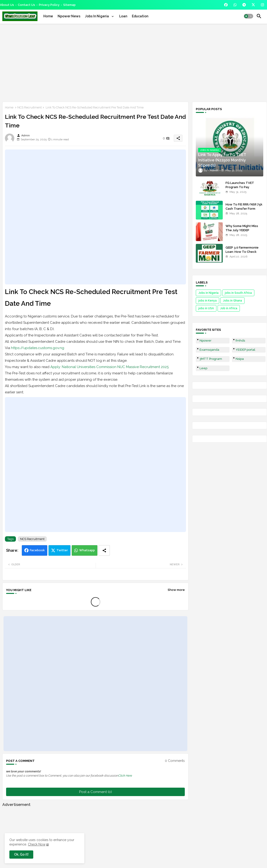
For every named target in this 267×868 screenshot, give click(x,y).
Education (140, 16)
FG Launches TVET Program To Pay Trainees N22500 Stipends (240, 189)
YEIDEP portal (245, 350)
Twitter (62, 550)
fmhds (240, 341)
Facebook (37, 550)
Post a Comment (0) (96, 792)
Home (48, 16)
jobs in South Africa (238, 293)
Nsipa (240, 359)
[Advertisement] (133, 62)
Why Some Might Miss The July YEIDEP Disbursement (242, 230)
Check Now (37, 844)
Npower (206, 341)
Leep (203, 368)
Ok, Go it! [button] (21, 854)
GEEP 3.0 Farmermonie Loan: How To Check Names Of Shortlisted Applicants (242, 254)
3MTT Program (211, 359)
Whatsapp (87, 550)
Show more (176, 590)
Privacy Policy (49, 5)
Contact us (26, 5)
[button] (248, 16)
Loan (123, 16)
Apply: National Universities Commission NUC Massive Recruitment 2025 (109, 367)
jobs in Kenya (208, 301)
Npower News (69, 16)
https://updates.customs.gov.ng (38, 348)
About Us (7, 5)
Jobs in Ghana (232, 301)
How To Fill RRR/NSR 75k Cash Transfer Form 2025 (244, 209)
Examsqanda (209, 350)
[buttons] (226, 5)
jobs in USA (206, 308)
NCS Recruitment (30, 107)
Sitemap (69, 5)
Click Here (125, 776)
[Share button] (104, 550)
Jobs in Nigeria (208, 293)
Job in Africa (229, 308)
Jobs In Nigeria (97, 16)
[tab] (48, 16)
